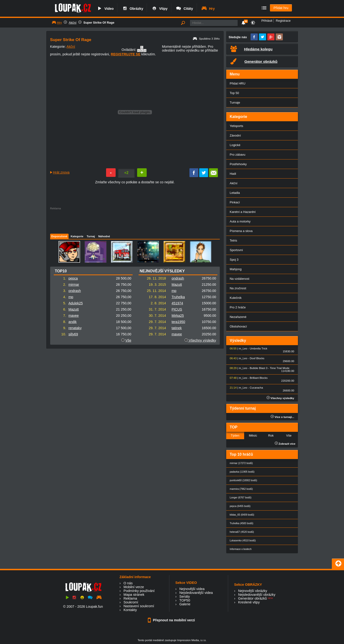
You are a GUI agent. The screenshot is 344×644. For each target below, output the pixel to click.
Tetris (234, 240)
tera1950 (178, 322)
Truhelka (178, 297)
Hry (208, 9)
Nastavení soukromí (139, 606)
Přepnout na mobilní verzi (172, 620)
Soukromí (131, 602)
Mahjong (236, 269)
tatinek (177, 328)
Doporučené (59, 236)
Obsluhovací (238, 326)
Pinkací (235, 202)
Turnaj (91, 236)
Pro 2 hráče (238, 307)
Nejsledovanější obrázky (257, 595)
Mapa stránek (134, 595)
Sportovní (236, 250)
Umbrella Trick (258, 348)
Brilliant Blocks (259, 378)
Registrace (283, 21)
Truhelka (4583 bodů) (242, 523)
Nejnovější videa (192, 589)
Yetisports (236, 126)
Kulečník (236, 298)
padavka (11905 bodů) (242, 472)
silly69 (73, 334)
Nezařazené (238, 317)
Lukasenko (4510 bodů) (243, 541)
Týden (235, 435)
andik (72, 322)
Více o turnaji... (282, 417)
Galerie (185, 604)
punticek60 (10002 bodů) (244, 480)
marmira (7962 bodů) (241, 489)
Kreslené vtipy (249, 602)
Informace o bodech (241, 549)
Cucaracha (256, 388)
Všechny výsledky (200, 340)
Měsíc (253, 435)
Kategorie (77, 236)
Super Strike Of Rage (99, 23)
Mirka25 (178, 316)
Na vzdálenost (240, 279)
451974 (177, 303)
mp (71, 297)
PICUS (177, 309)
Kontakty (130, 610)
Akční (73, 23)
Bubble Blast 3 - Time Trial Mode (269, 368)
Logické (235, 145)
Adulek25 (75, 303)
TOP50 (185, 600)
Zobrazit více (285, 444)
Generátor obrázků (253, 598)
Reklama (130, 598)
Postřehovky (238, 164)
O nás (128, 583)
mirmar (74, 285)
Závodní (235, 135)
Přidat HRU (238, 83)
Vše (128, 340)
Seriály (185, 596)
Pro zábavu (238, 155)
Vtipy (159, 9)
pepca (73, 278)
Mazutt (73, 309)
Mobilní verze (134, 587)
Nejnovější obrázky (253, 591)
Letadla (235, 193)
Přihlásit (267, 21)
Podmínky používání (139, 591)
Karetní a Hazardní (243, 212)
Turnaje (235, 103)
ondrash (75, 291)
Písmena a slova (241, 231)
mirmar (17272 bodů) (241, 463)
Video (105, 9)
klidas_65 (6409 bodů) (242, 515)
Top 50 (234, 93)
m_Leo (243, 348)
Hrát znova (61, 172)
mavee (73, 316)
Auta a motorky (240, 221)
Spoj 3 (234, 260)
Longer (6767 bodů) (241, 498)
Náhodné (104, 236)
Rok (271, 435)
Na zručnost (238, 288)
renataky (75, 328)
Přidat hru (281, 8)
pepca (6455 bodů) (240, 506)
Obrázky (133, 9)
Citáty (184, 9)
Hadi (233, 174)
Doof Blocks (257, 358)
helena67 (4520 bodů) (242, 532)
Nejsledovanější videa (196, 593)
